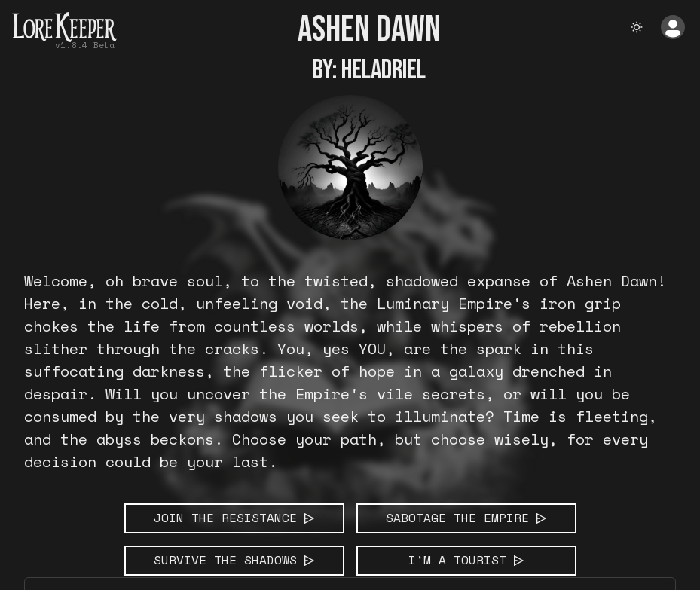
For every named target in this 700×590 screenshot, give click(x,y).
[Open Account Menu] (673, 27)
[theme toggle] (637, 27)
